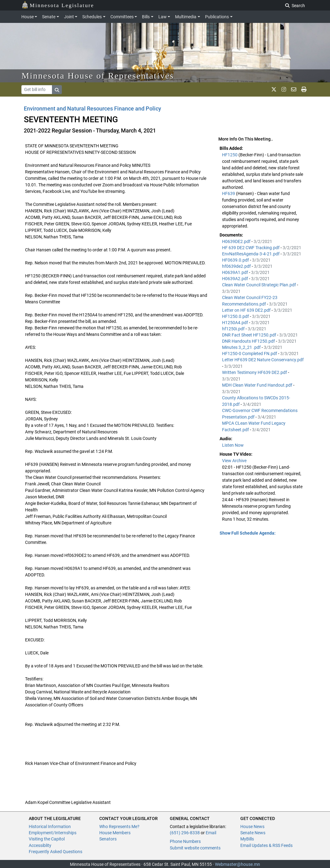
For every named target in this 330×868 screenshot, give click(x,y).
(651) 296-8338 (185, 833)
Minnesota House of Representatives (98, 76)
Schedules (92, 17)
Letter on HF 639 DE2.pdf (247, 310)
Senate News (253, 833)
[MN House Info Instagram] (284, 89)
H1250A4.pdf (236, 323)
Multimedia (186, 17)
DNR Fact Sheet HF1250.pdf (250, 335)
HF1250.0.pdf (236, 316)
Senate (49, 17)
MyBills (247, 839)
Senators (108, 839)
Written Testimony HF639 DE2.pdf (255, 372)
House (28, 17)
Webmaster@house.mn (238, 864)
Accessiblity (40, 845)
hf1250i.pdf (234, 329)
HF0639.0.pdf (236, 260)
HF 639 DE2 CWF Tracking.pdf (251, 248)
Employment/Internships (53, 833)
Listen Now (233, 445)
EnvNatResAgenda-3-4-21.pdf (251, 254)
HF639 (229, 193)
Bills (146, 17)
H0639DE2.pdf (237, 241)
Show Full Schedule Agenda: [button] (248, 533)
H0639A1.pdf (236, 272)
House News (252, 827)
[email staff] (294, 89)
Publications (217, 17)
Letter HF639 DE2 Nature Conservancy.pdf (263, 360)
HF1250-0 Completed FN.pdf (250, 354)
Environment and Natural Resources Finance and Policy (93, 108)
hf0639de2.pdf (237, 266)
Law (163, 17)
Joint (69, 17)
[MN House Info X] (274, 89)
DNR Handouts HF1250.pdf (249, 341)
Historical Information (50, 827)
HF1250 (230, 155)
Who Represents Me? (119, 827)
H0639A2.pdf (236, 279)
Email (211, 833)
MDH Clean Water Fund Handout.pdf (258, 385)
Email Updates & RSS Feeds (266, 845)
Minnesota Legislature (58, 5)
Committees (122, 17)
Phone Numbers (185, 841)
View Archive (234, 461)
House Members (115, 833)
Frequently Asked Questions (56, 852)
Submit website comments (195, 848)
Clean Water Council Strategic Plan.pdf (259, 285)
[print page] (304, 89)
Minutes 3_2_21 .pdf (242, 347)
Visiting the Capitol (47, 839)
